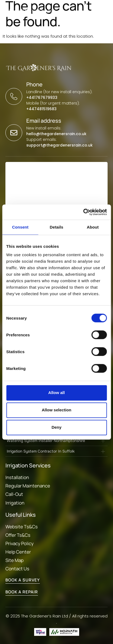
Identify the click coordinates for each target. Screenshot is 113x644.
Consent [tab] (20, 227)
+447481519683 (41, 109)
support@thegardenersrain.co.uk (59, 145)
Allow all (56, 393)
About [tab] (93, 227)
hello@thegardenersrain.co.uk (56, 134)
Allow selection (56, 410)
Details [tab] (57, 227)
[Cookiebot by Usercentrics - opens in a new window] (83, 212)
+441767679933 (42, 97)
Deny (56, 427)
